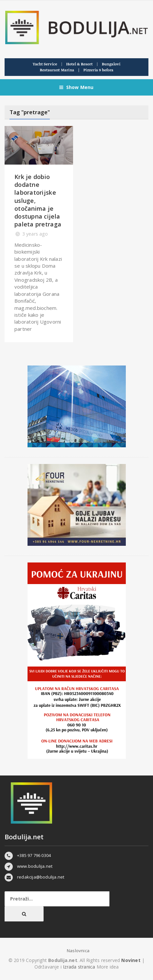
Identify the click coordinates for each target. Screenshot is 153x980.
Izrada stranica (80, 967)
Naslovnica (78, 951)
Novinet (131, 960)
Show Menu (76, 87)
